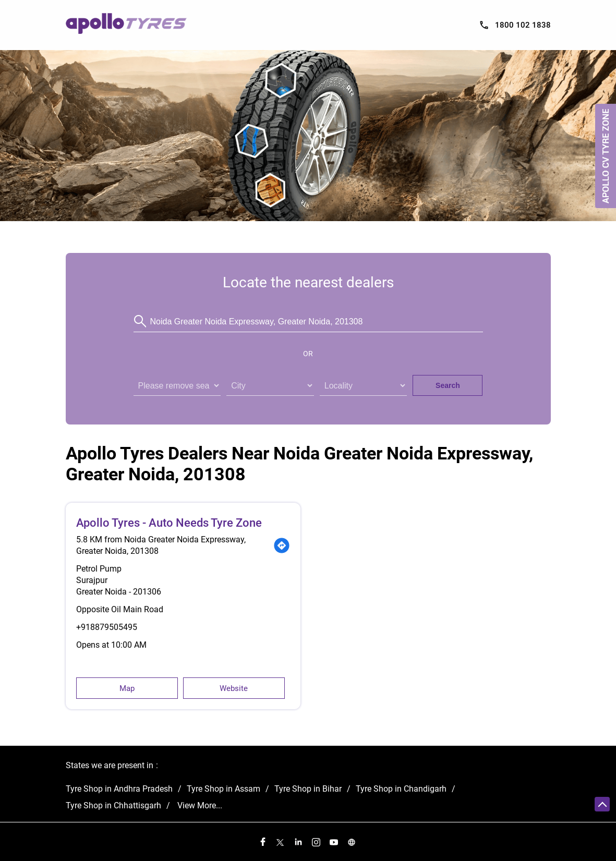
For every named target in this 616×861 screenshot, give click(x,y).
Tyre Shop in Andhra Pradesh (119, 789)
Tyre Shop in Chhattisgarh (113, 805)
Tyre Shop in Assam (224, 789)
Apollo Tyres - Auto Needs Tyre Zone (169, 523)
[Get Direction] (282, 545)
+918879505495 (107, 627)
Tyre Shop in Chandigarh (401, 789)
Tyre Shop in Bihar (308, 789)
